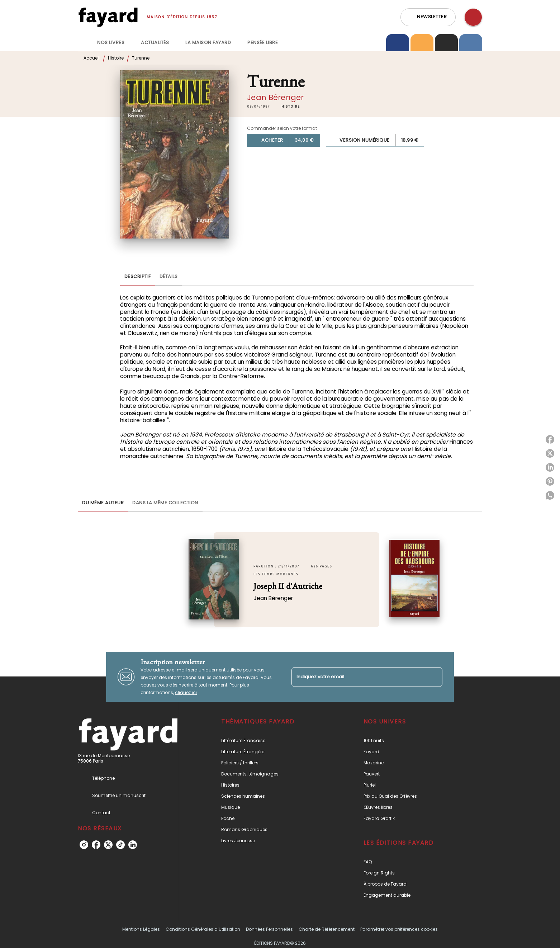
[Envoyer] (434, 677)
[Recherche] (473, 17)
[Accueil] (108, 17)
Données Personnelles (269, 929)
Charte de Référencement (327, 929)
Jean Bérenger (275, 97)
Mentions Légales (141, 929)
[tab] (85, 43)
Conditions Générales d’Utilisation (203, 929)
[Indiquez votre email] (358, 677)
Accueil (92, 58)
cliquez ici (186, 692)
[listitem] (84, 845)
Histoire (116, 58)
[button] (428, 17)
